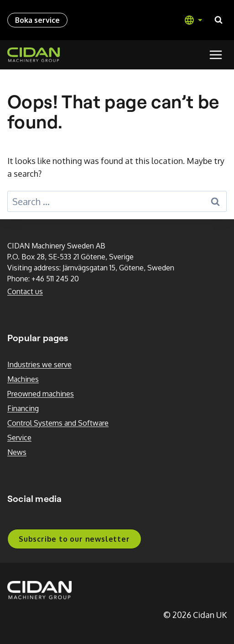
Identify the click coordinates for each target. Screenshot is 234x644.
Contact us (25, 291)
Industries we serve (39, 364)
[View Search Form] (218, 20)
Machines (23, 379)
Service (19, 438)
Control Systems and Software (58, 423)
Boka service (37, 20)
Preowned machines (41, 394)
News (17, 452)
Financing (23, 408)
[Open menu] (216, 55)
